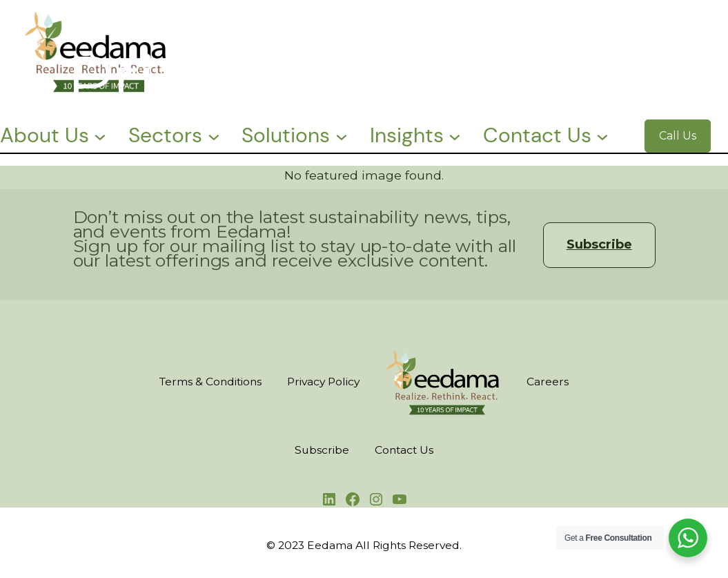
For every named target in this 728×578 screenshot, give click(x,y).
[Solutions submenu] (342, 136)
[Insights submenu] (455, 136)
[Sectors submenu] (214, 136)
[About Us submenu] (100, 136)
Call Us (678, 136)
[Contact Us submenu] (602, 136)
